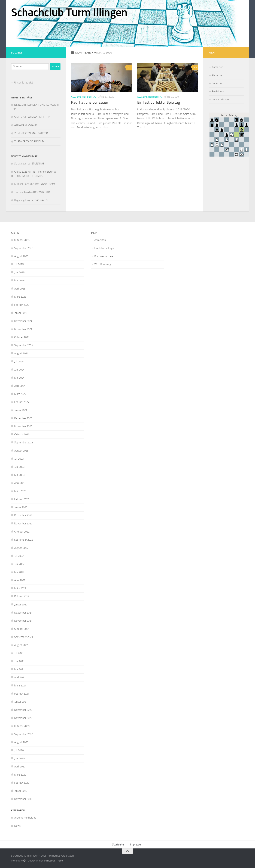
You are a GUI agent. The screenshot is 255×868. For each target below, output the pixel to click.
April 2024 (20, 386)
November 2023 (23, 426)
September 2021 (24, 637)
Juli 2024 (19, 362)
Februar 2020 (22, 783)
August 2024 (21, 353)
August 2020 (21, 742)
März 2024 (20, 394)
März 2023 (20, 491)
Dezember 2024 (23, 321)
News (17, 826)
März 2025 (20, 297)
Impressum (137, 844)
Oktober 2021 (22, 629)
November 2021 (23, 621)
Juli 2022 (19, 556)
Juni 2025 (19, 272)
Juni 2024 (19, 370)
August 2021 (21, 645)
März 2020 (20, 775)
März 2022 (20, 588)
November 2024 (23, 329)
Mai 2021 (19, 669)
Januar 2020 (21, 791)
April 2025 (20, 289)
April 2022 (20, 580)
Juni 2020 (19, 758)
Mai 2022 (19, 572)
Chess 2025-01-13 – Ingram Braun (34, 172)
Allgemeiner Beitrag (84, 97)
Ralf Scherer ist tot (45, 184)
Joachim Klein (22, 192)
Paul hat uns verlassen (90, 102)
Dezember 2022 (23, 515)
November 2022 (23, 524)
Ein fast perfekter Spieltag (159, 102)
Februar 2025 (22, 305)
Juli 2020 (19, 750)
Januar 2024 (21, 410)
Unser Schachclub (24, 83)
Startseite (118, 844)
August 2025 (21, 256)
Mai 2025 (19, 281)
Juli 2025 (19, 264)
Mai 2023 (19, 475)
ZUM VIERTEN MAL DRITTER (31, 133)
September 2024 (24, 345)
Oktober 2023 (22, 434)
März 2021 (20, 686)
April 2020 (20, 767)
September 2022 (24, 540)
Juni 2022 (19, 564)
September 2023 (24, 443)
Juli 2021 (19, 653)
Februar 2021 (22, 694)
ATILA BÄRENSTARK (25, 125)
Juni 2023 (19, 467)
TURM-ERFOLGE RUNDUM (29, 141)
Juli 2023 (19, 459)
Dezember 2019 (23, 799)
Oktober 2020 (22, 726)
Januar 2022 (21, 605)
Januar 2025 (21, 313)
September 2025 (24, 248)
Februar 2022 (22, 596)
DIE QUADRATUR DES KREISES (28, 176)
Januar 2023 (21, 507)
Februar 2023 (22, 499)
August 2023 (21, 451)
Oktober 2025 (22, 240)
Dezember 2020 (23, 710)
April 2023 (20, 483)
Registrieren (219, 91)
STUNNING (38, 164)
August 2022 (21, 548)
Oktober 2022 (22, 532)
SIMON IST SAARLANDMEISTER (32, 117)
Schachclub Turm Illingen (69, 12)
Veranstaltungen (221, 99)
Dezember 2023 (23, 418)
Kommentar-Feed (104, 256)
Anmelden (218, 67)
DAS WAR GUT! (42, 192)
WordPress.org (103, 264)
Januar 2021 (21, 702)
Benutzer (217, 83)
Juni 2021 (19, 661)
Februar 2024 (22, 402)
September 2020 (24, 734)
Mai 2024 (19, 378)
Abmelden (218, 75)
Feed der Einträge (104, 248)
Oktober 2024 (22, 337)
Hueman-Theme (55, 861)
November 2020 (23, 718)
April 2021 (20, 677)
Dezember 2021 (23, 613)
